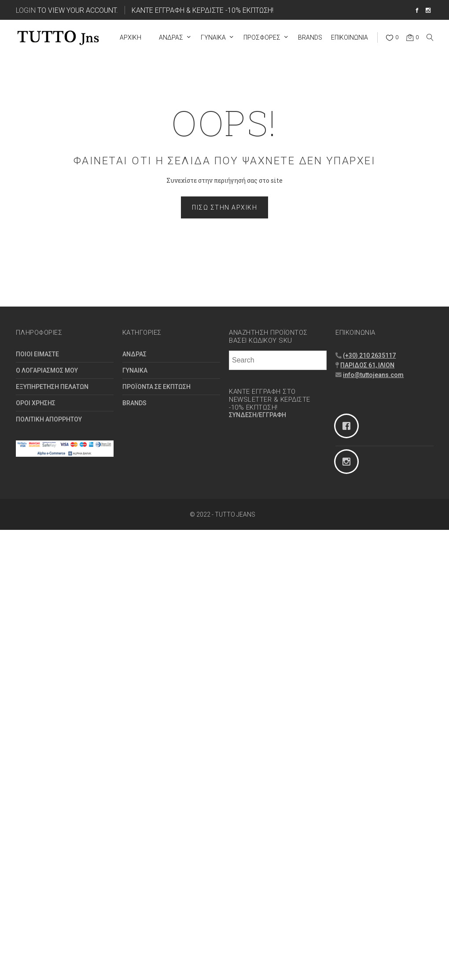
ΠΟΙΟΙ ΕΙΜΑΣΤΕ (37, 354)
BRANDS (134, 403)
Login (26, 10)
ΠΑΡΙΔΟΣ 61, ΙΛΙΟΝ (367, 365)
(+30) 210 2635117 (369, 355)
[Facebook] (384, 426)
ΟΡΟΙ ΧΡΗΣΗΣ (36, 403)
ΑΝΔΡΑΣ (134, 354)
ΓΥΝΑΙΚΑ (135, 370)
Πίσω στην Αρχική (224, 207)
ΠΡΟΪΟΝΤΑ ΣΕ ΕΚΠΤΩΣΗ (156, 387)
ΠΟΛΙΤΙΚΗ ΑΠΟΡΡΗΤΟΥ (49, 419)
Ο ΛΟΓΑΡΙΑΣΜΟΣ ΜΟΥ (47, 370)
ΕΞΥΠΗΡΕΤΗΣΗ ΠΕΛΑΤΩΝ (52, 387)
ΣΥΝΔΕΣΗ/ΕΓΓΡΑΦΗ (258, 415)
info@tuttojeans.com (373, 375)
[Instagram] (384, 462)
